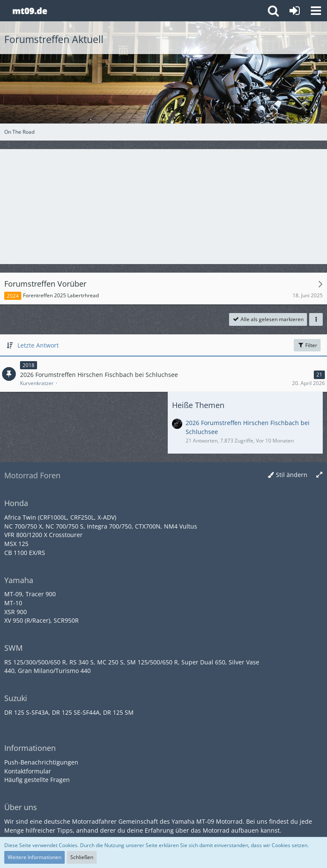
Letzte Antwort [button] (38, 345)
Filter (307, 345)
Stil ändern (292, 475)
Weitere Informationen (34, 857)
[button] (316, 11)
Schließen (82, 857)
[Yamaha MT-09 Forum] (30, 11)
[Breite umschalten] (319, 475)
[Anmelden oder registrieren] (295, 11)
